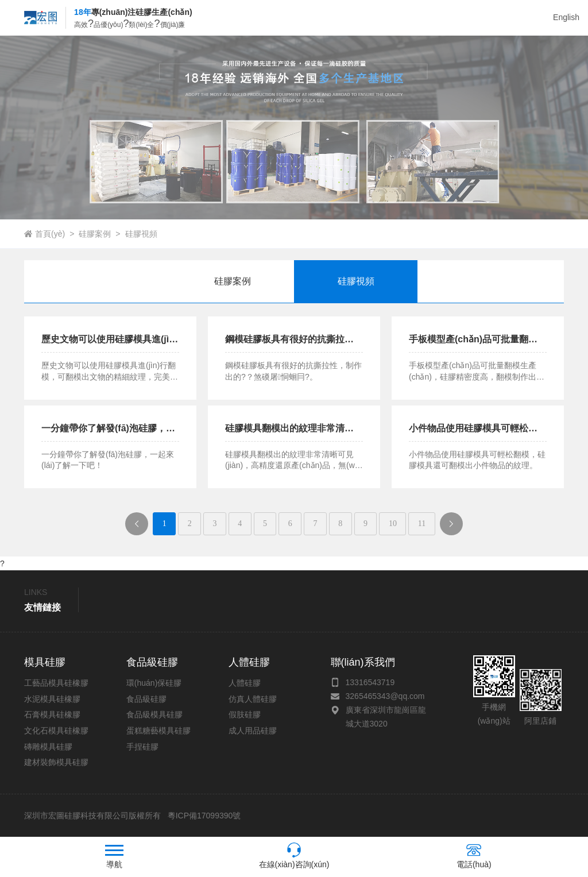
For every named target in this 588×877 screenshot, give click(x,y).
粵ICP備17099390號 (203, 816)
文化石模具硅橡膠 (56, 731)
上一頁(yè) (142, 527)
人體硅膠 (245, 683)
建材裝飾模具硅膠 (56, 762)
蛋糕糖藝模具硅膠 (158, 731)
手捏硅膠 (142, 747)
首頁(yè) (50, 234)
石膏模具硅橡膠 (52, 714)
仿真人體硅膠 (253, 699)
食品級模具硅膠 (154, 714)
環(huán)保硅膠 (154, 683)
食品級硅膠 (146, 699)
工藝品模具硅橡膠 (56, 683)
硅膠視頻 (141, 234)
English (566, 17)
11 (422, 524)
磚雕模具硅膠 (48, 747)
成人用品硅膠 (253, 731)
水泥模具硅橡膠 (52, 699)
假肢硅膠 (245, 714)
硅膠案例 (95, 234)
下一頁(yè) (456, 527)
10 (393, 524)
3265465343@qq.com (385, 696)
